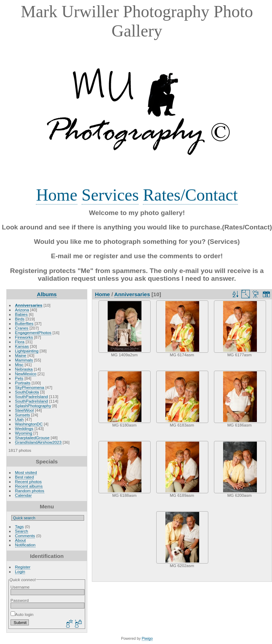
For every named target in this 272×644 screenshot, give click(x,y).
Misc (19, 365)
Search (22, 531)
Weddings (24, 428)
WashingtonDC (29, 424)
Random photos (30, 491)
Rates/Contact (190, 195)
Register (23, 567)
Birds (20, 319)
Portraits (23, 383)
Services (110, 195)
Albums (47, 294)
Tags (20, 526)
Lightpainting (27, 351)
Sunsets (23, 415)
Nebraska (24, 369)
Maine (21, 355)
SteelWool (24, 410)
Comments (25, 536)
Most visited (26, 472)
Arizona (22, 310)
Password (20, 600)
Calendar (24, 495)
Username (20, 587)
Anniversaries (29, 305)
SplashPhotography (33, 406)
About (21, 540)
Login (20, 571)
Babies (21, 314)
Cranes (22, 328)
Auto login (22, 614)
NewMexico (26, 374)
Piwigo (147, 638)
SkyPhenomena (30, 387)
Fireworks (24, 337)
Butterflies (24, 323)
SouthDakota (27, 392)
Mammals (24, 360)
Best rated (25, 477)
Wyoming (24, 433)
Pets (19, 378)
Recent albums (29, 486)
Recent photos (29, 482)
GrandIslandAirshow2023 (38, 442)
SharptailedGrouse (32, 438)
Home (56, 195)
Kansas (22, 346)
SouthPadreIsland (32, 396)
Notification (25, 545)
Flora (20, 342)
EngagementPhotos (33, 333)
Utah (20, 419)
